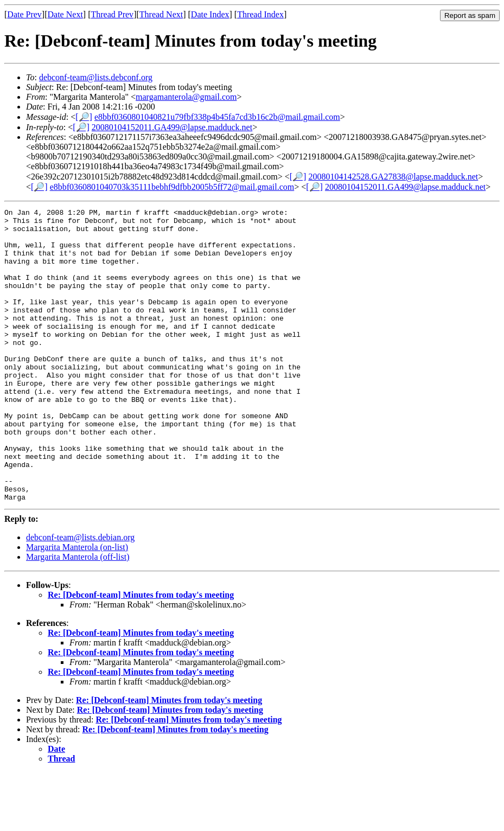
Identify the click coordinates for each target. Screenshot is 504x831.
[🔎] (84, 117)
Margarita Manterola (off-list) (78, 615)
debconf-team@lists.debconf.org (96, 77)
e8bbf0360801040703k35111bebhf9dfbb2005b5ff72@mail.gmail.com (172, 187)
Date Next (65, 14)
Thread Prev (112, 14)
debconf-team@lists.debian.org (80, 596)
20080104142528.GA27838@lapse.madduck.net (393, 177)
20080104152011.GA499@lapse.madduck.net (172, 127)
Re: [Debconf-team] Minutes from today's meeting (141, 653)
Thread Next (161, 14)
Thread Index (260, 14)
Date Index (210, 14)
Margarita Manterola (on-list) (77, 606)
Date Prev (24, 14)
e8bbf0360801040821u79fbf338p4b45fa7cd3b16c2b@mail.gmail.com (217, 117)
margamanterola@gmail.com (186, 97)
